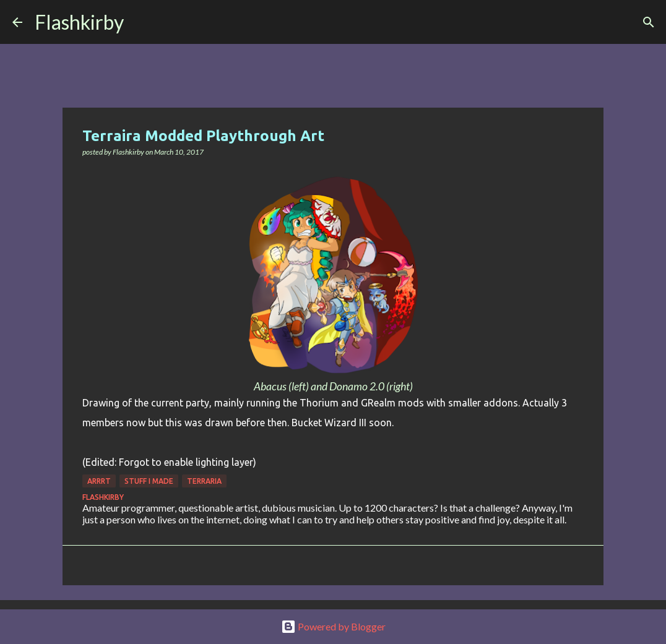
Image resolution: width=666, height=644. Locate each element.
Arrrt (99, 481)
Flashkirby (79, 22)
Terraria (204, 481)
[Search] (141, 22)
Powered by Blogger (333, 626)
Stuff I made (149, 481)
